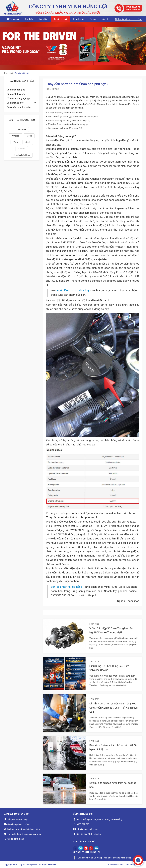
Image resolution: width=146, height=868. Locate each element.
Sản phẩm (44, 19)
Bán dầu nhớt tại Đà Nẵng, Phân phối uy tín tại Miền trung (104, 858)
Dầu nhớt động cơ (16, 90)
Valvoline (22, 129)
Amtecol (16, 136)
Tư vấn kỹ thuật (61, 19)
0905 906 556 (133, 10)
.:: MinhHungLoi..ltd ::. (133, 864)
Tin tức (93, 19)
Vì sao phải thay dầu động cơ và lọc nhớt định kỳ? (69, 120)
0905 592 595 (133, 7)
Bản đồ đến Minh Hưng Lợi (89, 834)
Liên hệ (105, 19)
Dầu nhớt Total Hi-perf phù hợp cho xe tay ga (67, 124)
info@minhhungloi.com (87, 829)
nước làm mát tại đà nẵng (73, 291)
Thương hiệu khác (22, 155)
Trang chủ (13, 19)
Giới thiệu (29, 19)
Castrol (22, 149)
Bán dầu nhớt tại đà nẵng (66, 587)
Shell (28, 142)
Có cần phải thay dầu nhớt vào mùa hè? (65, 113)
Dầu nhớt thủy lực (16, 94)
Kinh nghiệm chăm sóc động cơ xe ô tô (64, 128)
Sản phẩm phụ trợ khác (19, 107)
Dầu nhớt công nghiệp (18, 98)
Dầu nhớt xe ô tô (15, 103)
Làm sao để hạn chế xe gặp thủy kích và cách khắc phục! (72, 116)
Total (16, 142)
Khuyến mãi (79, 19)
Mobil (29, 136)
